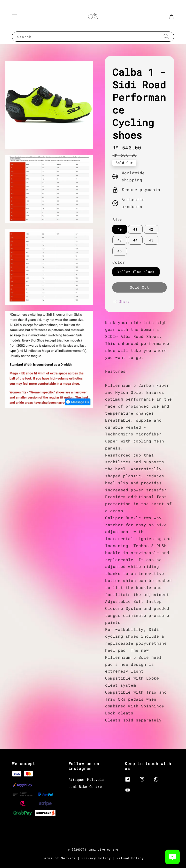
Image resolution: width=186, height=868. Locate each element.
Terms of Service (59, 858)
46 (120, 251)
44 (135, 240)
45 (151, 240)
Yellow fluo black (136, 272)
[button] (15, 17)
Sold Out (139, 287)
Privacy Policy (96, 858)
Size (117, 220)
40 (120, 229)
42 (151, 229)
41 (135, 229)
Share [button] (121, 301)
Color (119, 262)
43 (120, 240)
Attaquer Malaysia (86, 780)
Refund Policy (130, 858)
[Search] (166, 36)
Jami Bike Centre (85, 787)
